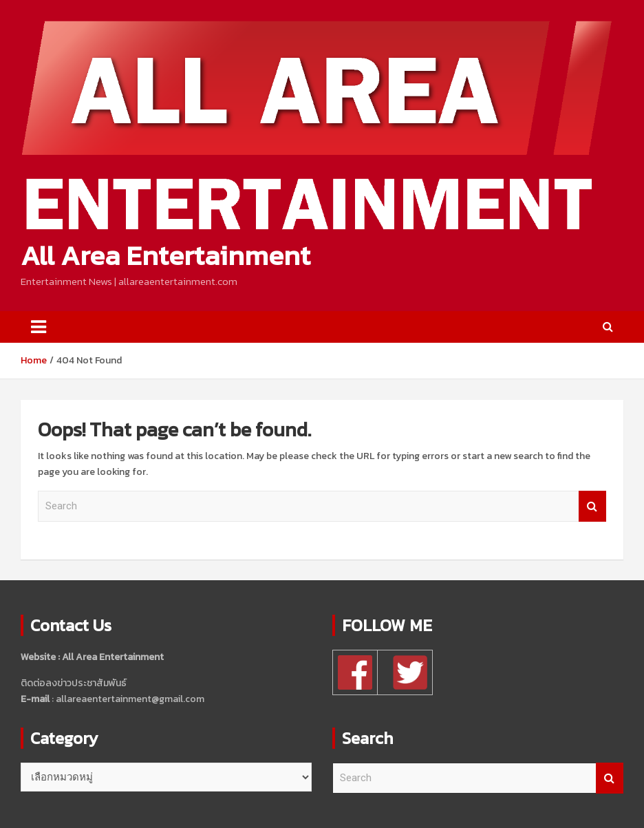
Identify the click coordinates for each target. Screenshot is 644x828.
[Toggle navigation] (39, 327)
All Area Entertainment (165, 255)
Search (592, 506)
